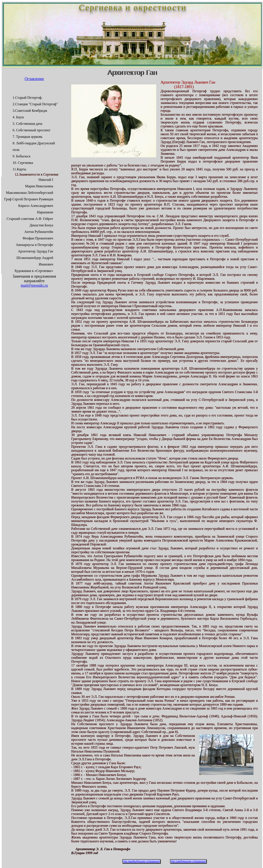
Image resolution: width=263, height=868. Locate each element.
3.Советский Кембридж (30, 111)
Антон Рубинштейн (39, 232)
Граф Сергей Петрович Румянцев (29, 199)
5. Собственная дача (27, 124)
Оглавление (34, 79)
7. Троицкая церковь (28, 137)
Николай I (46, 180)
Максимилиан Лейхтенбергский (30, 193)
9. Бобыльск (21, 156)
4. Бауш (18, 117)
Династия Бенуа (41, 225)
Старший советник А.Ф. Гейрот (30, 219)
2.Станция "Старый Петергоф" (35, 104)
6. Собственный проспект (31, 130)
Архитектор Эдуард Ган (36, 251)
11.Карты (19, 169)
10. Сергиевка (23, 163)
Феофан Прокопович (38, 238)
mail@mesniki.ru (34, 285)
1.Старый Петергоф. (27, 98)
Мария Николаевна (39, 186)
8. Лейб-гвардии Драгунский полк (34, 146)
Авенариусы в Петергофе (35, 245)
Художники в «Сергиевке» (34, 271)
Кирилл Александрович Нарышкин (36, 209)
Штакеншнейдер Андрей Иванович (35, 261)
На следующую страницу (188, 861)
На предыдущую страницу (141, 861)
